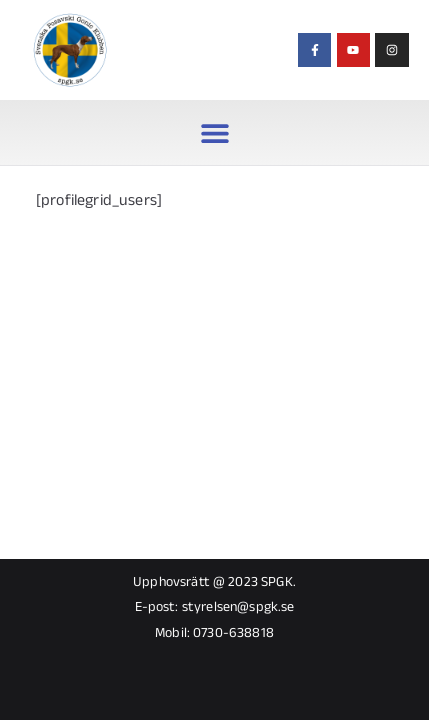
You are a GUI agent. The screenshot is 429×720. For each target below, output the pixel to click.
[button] (214, 132)
